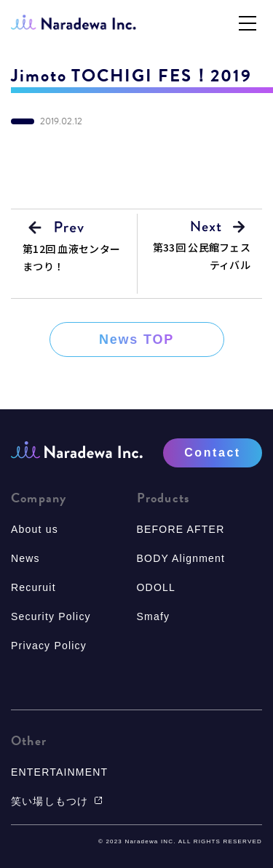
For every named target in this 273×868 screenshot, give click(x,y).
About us (35, 529)
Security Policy (51, 616)
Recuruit (33, 587)
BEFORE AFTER (181, 529)
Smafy (154, 616)
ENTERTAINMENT (59, 772)
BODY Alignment (181, 558)
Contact (212, 453)
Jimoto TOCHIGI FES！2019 (131, 76)
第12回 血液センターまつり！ (71, 257)
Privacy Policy (49, 646)
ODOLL (156, 587)
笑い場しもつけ (57, 801)
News (25, 558)
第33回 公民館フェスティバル (202, 256)
